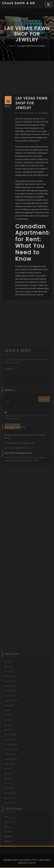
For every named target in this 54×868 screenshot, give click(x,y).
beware (28, 328)
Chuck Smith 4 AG (18, 3)
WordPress (33, 860)
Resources (43, 150)
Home (11, 50)
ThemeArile (31, 863)
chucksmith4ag (25, 150)
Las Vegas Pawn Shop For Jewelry (31, 50)
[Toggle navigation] (49, 5)
